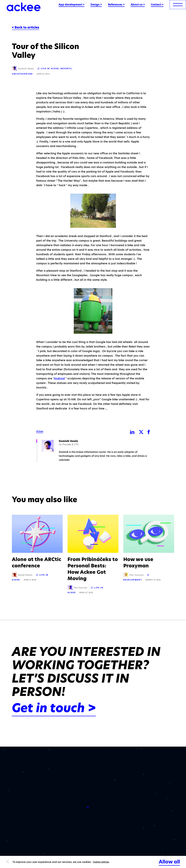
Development (133, 580)
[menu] (178, 5)
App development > (71, 5)
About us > (138, 5)
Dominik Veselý (68, 441)
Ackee (40, 431)
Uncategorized (22, 74)
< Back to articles (26, 27)
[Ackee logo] (24, 7)
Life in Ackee (50, 69)
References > (116, 5)
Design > (96, 5)
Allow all (169, 862)
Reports (66, 69)
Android (59, 378)
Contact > (157, 5)
